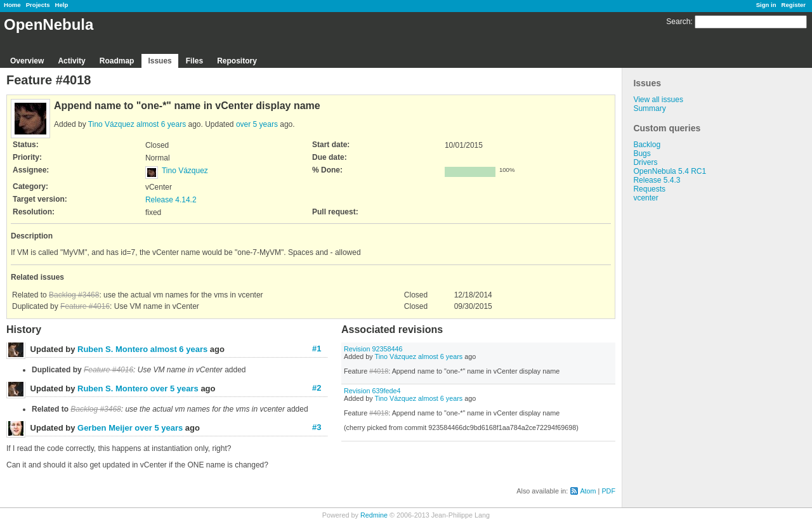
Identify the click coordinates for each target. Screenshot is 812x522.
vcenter (645, 198)
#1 (317, 349)
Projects (38, 5)
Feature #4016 (85, 306)
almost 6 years (161, 124)
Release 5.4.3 (657, 180)
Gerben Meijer (105, 428)
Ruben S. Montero (113, 349)
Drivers (645, 162)
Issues (160, 61)
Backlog (647, 145)
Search (678, 22)
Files (194, 61)
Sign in (766, 5)
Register (794, 5)
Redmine (374, 515)
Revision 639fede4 (372, 391)
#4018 (379, 371)
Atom (588, 491)
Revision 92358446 (373, 349)
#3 (317, 427)
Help (62, 5)
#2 (317, 388)
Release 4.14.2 (171, 200)
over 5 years (257, 124)
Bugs (642, 153)
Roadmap (117, 61)
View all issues (658, 100)
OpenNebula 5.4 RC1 (670, 171)
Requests (649, 189)
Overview (27, 61)
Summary (649, 108)
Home (12, 5)
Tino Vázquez (111, 124)
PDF (608, 491)
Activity (71, 61)
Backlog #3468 (74, 295)
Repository (237, 61)
